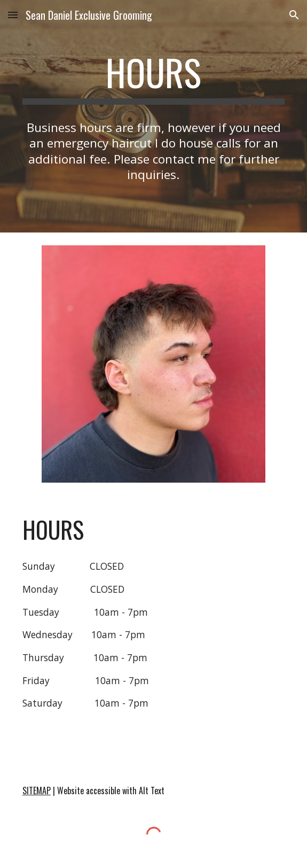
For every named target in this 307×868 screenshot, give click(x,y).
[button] (13, 15)
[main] (153, 77)
